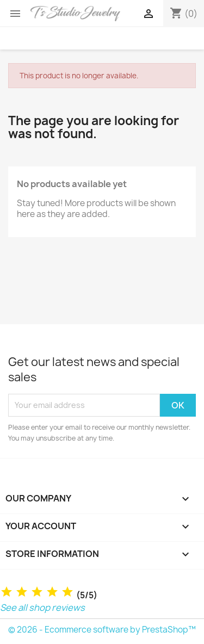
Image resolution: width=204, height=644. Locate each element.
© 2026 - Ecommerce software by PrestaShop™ (102, 630)
